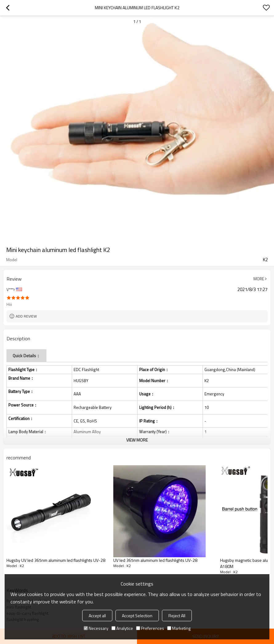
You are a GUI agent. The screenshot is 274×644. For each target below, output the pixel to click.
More (259, 279)
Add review (26, 316)
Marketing (179, 628)
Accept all (97, 616)
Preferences (150, 628)
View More (137, 440)
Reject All (177, 616)
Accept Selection (137, 616)
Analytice (122, 628)
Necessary (96, 628)
